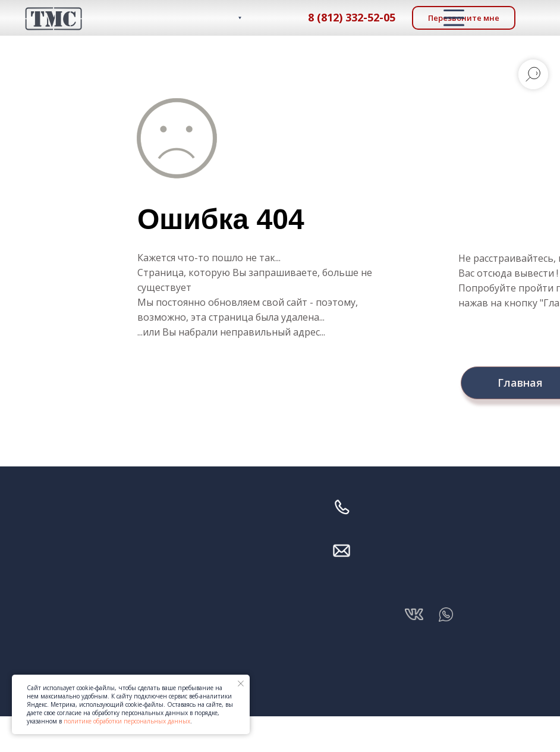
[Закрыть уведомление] (241, 684)
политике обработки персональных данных (127, 721)
